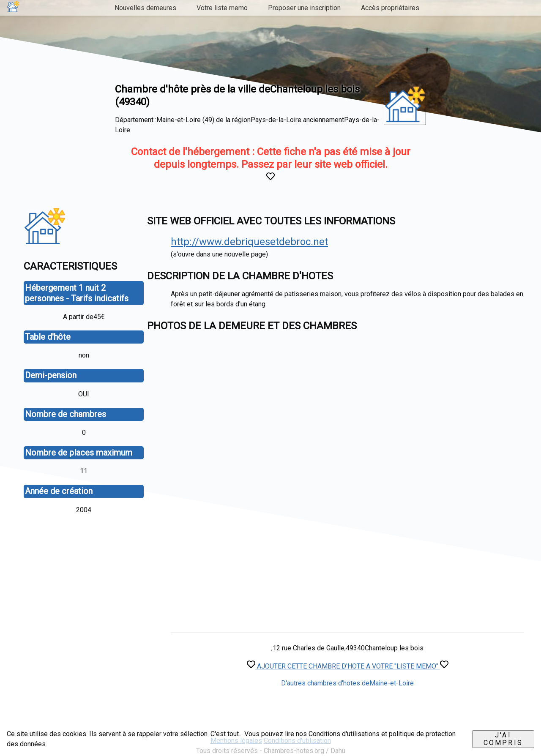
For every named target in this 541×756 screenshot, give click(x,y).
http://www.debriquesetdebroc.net (249, 242)
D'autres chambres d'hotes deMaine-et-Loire (347, 683)
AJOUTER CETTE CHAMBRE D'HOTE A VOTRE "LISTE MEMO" (348, 666)
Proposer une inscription (304, 8)
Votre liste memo (222, 8)
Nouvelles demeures (145, 8)
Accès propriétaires (390, 8)
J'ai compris (503, 739)
